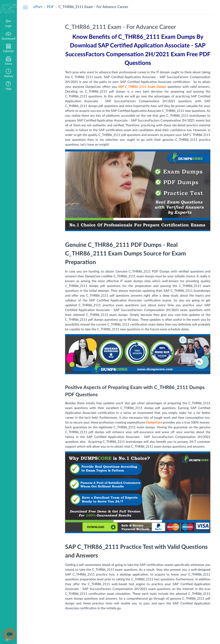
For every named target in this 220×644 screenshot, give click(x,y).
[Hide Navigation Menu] (25, 7)
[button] (8, 74)
